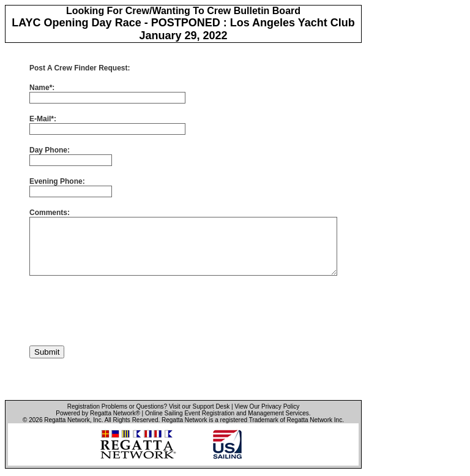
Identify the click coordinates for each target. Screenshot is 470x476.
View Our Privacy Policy (267, 406)
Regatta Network (67, 420)
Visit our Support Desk (199, 406)
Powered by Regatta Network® (98, 413)
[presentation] (122, 311)
